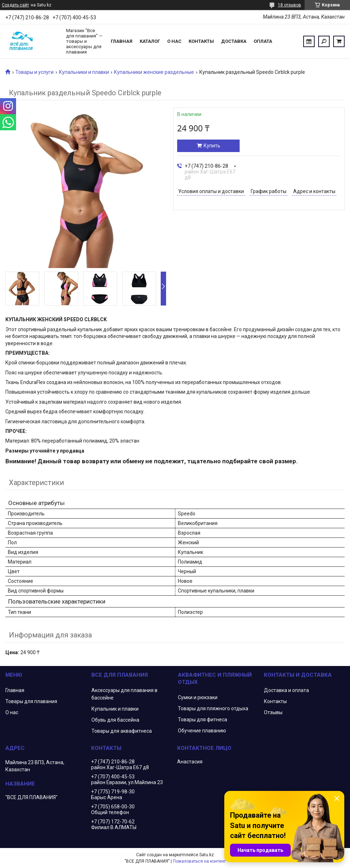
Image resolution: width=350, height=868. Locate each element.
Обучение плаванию (202, 731)
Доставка (234, 41)
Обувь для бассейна (115, 720)
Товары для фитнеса (202, 720)
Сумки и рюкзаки (198, 697)
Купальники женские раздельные (154, 72)
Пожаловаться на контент (199, 861)
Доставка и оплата (286, 690)
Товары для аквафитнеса (122, 731)
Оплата (263, 41)
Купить (212, 146)
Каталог (150, 41)
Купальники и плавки (84, 72)
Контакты (201, 41)
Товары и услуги (34, 72)
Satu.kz (207, 855)
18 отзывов (289, 5)
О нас (174, 41)
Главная (122, 41)
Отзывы (273, 712)
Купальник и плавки (115, 709)
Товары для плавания (31, 701)
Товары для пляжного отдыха (213, 708)
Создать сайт (15, 5)
